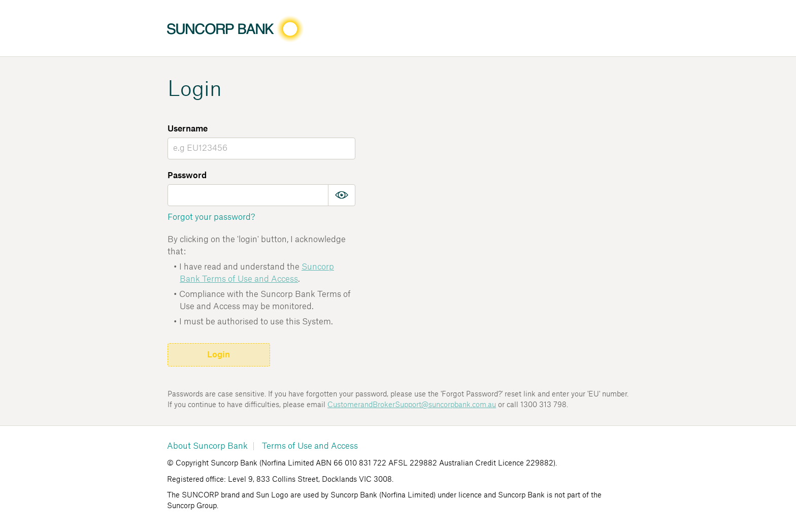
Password (187, 176)
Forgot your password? (211, 217)
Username (188, 129)
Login (219, 355)
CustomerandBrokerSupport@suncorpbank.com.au (412, 405)
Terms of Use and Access (310, 446)
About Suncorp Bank (207, 446)
